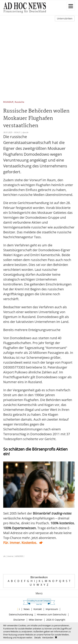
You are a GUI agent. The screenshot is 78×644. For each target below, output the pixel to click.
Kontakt (38, 609)
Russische (19, 102)
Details (38, 637)
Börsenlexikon (39, 577)
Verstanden (48, 637)
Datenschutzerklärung (21, 614)
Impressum (52, 609)
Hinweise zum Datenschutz (52, 614)
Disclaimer (19, 620)
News (27, 609)
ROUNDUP (8, 102)
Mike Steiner (36, 620)
